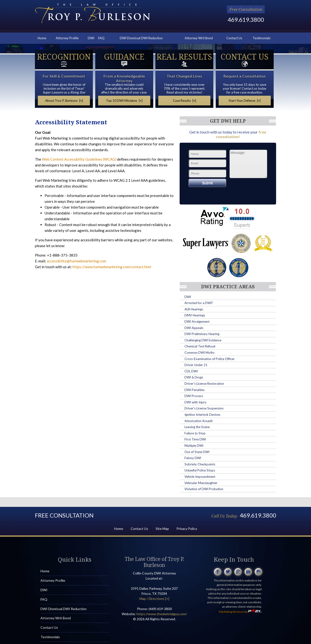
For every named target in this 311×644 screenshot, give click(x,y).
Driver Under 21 (196, 365)
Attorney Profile (67, 38)
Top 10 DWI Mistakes (124, 101)
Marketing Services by (240, 612)
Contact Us (234, 38)
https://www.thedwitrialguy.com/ (162, 614)
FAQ (101, 38)
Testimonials (262, 38)
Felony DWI (193, 458)
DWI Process (194, 396)
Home (42, 38)
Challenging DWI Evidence (203, 340)
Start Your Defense (245, 101)
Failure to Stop (195, 433)
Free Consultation (246, 9)
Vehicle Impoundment (200, 477)
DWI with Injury (195, 402)
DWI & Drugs (194, 377)
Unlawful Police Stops (200, 470)
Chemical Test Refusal (200, 346)
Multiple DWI (194, 446)
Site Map (162, 529)
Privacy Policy (187, 529)
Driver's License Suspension (204, 408)
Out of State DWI (197, 452)
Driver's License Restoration (204, 384)
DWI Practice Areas (228, 287)
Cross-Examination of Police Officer (210, 359)
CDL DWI (191, 371)
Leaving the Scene (197, 427)
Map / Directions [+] (154, 599)
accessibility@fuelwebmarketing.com (76, 261)
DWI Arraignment (197, 322)
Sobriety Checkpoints (200, 464)
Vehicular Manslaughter (201, 483)
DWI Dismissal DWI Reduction (141, 38)
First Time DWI (195, 439)
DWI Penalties (195, 390)
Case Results (184, 101)
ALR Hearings (194, 309)
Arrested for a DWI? (199, 303)
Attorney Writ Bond (199, 38)
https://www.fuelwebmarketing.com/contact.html (112, 267)
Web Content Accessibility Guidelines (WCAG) (79, 159)
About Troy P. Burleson (64, 101)
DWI (91, 38)
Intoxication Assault (199, 421)
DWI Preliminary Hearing (202, 334)
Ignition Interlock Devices (202, 415)
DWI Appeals (194, 328)
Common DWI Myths (199, 353)
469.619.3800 (246, 20)
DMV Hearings (195, 315)
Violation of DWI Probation (204, 489)
